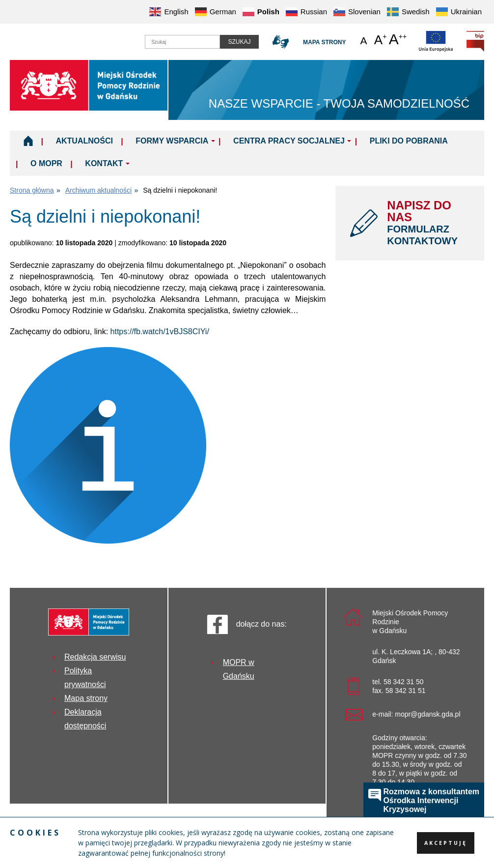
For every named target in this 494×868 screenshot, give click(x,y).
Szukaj (239, 42)
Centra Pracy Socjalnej (289, 141)
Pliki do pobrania (409, 141)
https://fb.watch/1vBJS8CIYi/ (160, 332)
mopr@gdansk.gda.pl (427, 714)
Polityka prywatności (85, 678)
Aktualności (84, 141)
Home (28, 141)
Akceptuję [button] (446, 843)
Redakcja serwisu (95, 657)
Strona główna (32, 190)
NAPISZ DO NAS (428, 223)
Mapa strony (324, 42)
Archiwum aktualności (98, 190)
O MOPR (46, 163)
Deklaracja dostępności (85, 719)
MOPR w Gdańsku (239, 669)
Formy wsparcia (172, 141)
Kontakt (104, 163)
